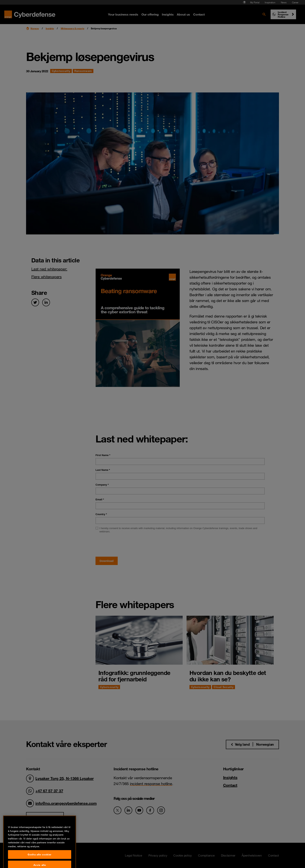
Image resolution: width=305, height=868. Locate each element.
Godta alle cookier (40, 861)
